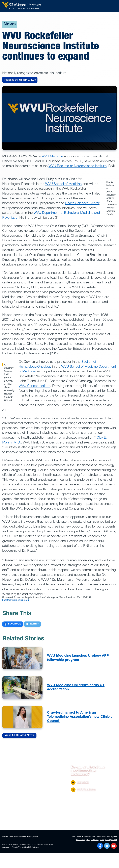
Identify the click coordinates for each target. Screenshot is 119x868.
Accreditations (8, 837)
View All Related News (19, 735)
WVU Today (81, 840)
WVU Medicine (52, 156)
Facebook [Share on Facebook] (12, 624)
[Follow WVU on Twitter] (107, 846)
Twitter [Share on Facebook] (32, 624)
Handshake (87, 837)
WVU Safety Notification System (104, 837)
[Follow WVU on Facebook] (100, 846)
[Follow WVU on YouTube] (114, 846)
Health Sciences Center (82, 203)
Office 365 (95, 840)
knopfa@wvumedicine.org (16, 600)
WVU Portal (77, 837)
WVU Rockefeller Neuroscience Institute (78, 166)
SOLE (102, 840)
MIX (88, 840)
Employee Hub (111, 840)
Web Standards (20, 837)
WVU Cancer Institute (34, 386)
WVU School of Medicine (63, 184)
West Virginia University (17, 844)
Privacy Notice (33, 837)
